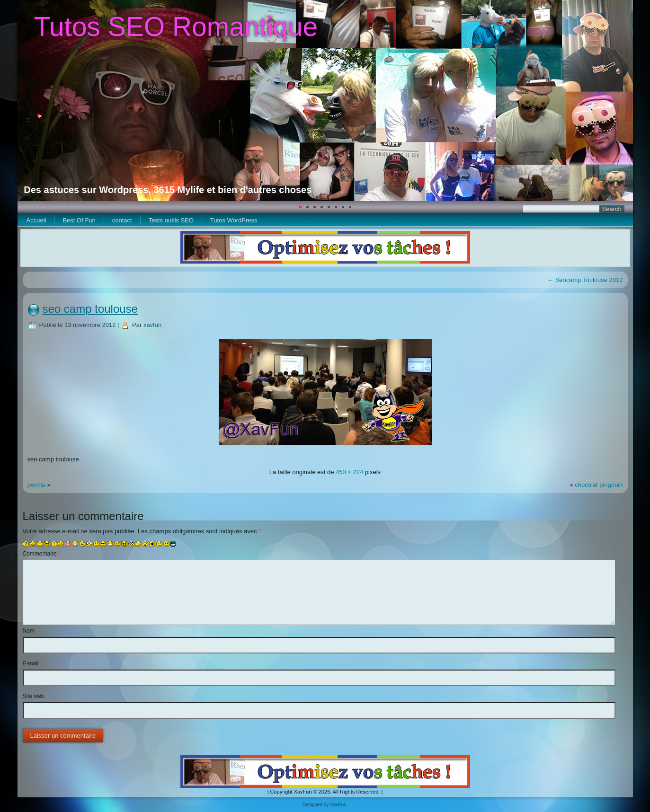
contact (122, 220)
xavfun (152, 325)
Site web (34, 696)
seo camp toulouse (90, 309)
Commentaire (42, 554)
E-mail (33, 663)
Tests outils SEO (171, 220)
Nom (31, 631)
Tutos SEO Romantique (176, 26)
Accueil (36, 220)
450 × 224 (349, 472)
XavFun (338, 805)
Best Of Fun (79, 220)
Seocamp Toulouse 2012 (585, 280)
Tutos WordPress (234, 220)
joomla (36, 485)
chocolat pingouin (599, 485)
